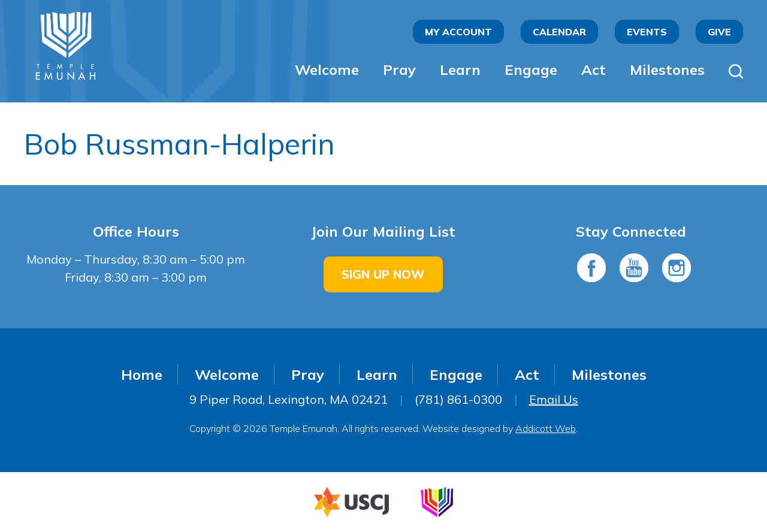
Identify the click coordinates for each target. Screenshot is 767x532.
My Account (458, 32)
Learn (460, 69)
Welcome (327, 69)
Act (594, 69)
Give (719, 32)
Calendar (559, 32)
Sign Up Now (383, 274)
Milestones (667, 69)
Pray (399, 69)
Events (647, 32)
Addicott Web (546, 428)
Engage (531, 69)
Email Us (554, 399)
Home (142, 374)
